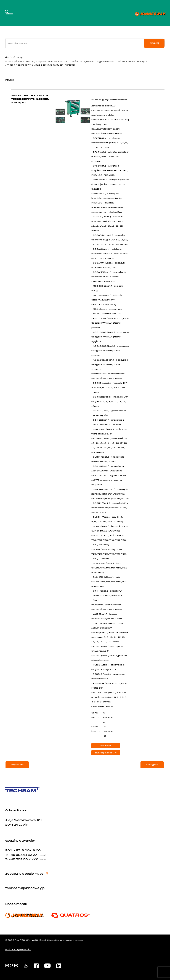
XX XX (38, 855)
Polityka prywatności (18, 950)
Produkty (30, 62)
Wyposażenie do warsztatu (54, 62)
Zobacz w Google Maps (27, 874)
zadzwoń (106, 746)
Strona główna (14, 62)
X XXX (38, 859)
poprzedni (17, 765)
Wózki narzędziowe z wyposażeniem (93, 62)
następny (152, 765)
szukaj (154, 43)
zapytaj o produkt (106, 753)
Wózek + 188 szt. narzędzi (132, 62)
